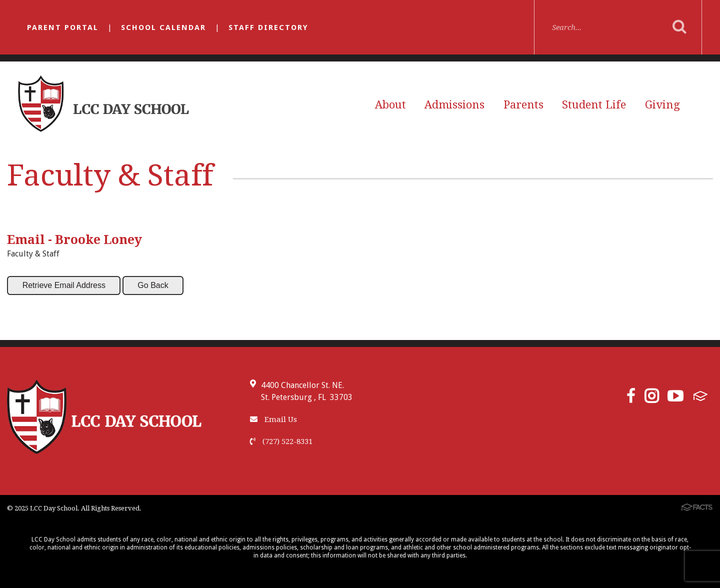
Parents (523, 105)
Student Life (594, 105)
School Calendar (163, 27)
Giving (662, 105)
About (390, 105)
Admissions (454, 105)
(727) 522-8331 (281, 441)
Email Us (273, 419)
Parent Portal (63, 27)
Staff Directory (268, 27)
